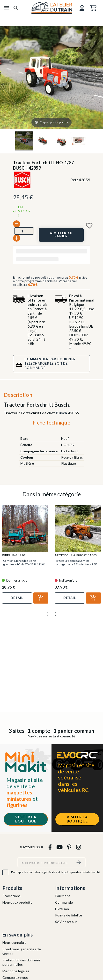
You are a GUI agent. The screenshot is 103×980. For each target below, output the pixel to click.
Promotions (12, 896)
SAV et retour (66, 922)
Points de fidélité (69, 915)
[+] (17, 238)
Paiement (63, 896)
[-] (17, 224)
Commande (64, 902)
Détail (17, 598)
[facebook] (50, 847)
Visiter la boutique (26, 819)
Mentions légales (16, 971)
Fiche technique (51, 422)
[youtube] (59, 847)
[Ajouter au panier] (61, 235)
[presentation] (47, 612)
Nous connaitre (15, 942)
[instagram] (78, 847)
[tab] (51, 424)
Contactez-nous (15, 977)
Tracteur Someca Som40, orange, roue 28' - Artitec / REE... (78, 562)
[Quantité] (24, 231)
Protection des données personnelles (22, 962)
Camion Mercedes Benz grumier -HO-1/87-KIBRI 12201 (24, 562)
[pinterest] (69, 847)
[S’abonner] (79, 862)
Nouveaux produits (17, 902)
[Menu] (6, 8)
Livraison (62, 909)
